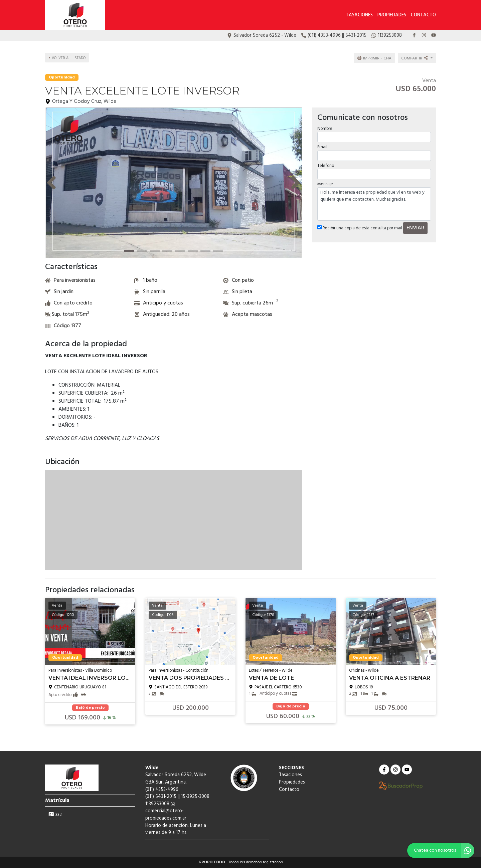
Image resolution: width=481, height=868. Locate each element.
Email (322, 146)
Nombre (325, 128)
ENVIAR (415, 227)
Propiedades (392, 15)
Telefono (326, 164)
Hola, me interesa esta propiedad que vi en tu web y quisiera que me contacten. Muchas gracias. (374, 203)
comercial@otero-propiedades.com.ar (166, 815)
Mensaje (325, 183)
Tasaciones (359, 15)
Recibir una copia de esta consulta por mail (360, 227)
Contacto (423, 15)
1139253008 (160, 804)
